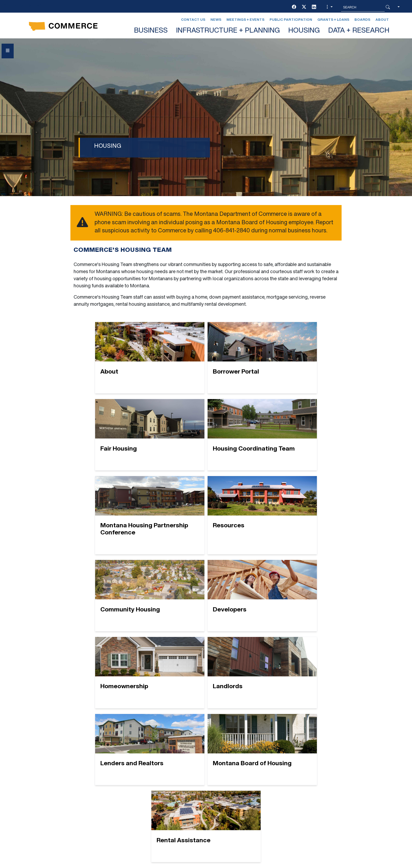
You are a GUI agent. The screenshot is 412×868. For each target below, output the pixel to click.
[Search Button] (388, 7)
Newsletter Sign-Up (242, 805)
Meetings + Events (245, 20)
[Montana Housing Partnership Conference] (206, 438)
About (382, 20)
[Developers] (206, 519)
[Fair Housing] (293, 358)
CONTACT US (143, 786)
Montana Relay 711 (317, 798)
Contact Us (193, 20)
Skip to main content (23, 6)
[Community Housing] (119, 519)
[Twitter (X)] (304, 7)
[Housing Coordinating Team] (119, 438)
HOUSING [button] (304, 31)
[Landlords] (119, 599)
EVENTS (138, 795)
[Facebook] (294, 7)
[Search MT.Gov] (363, 7)
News (216, 20)
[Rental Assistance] (206, 680)
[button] (329, 7)
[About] (119, 358)
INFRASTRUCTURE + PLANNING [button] (228, 31)
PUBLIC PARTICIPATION (242, 795)
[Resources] (293, 438)
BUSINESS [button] (151, 31)
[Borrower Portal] (206, 358)
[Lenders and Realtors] (206, 599)
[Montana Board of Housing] (293, 599)
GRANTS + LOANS (148, 805)
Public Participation (291, 20)
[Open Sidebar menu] (8, 51)
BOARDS (138, 776)
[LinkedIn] (314, 7)
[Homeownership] (293, 519)
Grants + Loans (333, 20)
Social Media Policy (70, 816)
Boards (362, 20)
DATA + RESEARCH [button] (359, 31)
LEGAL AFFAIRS (235, 776)
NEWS (224, 786)
